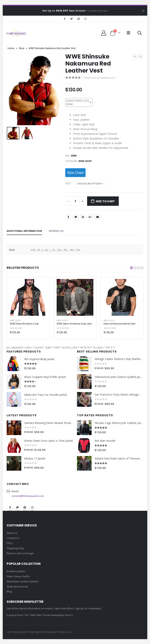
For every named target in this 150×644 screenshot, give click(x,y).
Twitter (76, 217)
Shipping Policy (16, 548)
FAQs (10, 543)
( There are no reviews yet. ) (99, 78)
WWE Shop (85, 161)
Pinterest (25, 507)
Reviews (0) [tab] (56, 231)
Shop (22, 48)
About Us (12, 533)
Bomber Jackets (16, 571)
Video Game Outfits (18, 576)
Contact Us (13, 538)
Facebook (68, 217)
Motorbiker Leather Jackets (23, 581)
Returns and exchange (20, 553)
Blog (9, 591)
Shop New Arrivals (17, 586)
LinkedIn (83, 217)
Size (68, 183)
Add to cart (105, 201)
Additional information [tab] (24, 231)
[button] (131, 268)
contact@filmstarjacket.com (28, 496)
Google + (90, 217)
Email (97, 217)
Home (11, 48)
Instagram (32, 507)
